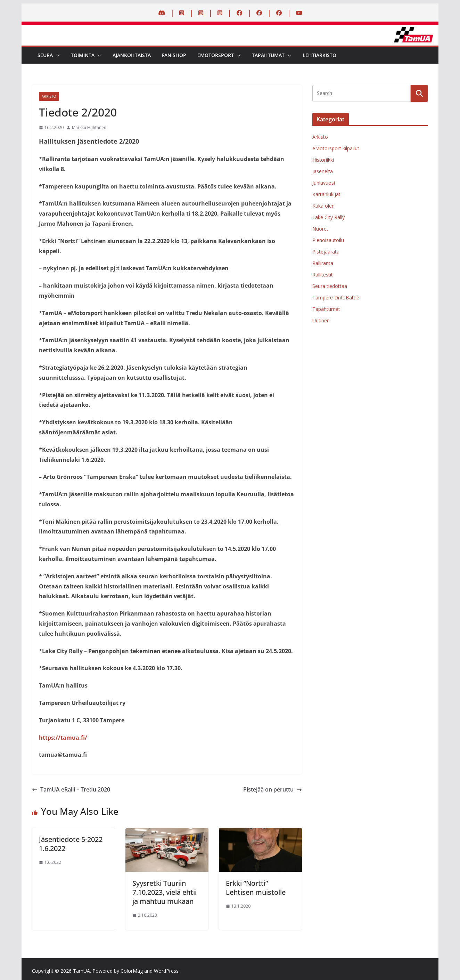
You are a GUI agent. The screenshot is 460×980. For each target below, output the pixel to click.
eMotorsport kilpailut (336, 148)
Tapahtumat (268, 55)
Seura (45, 55)
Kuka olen (323, 206)
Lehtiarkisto (319, 55)
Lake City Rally (328, 217)
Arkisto (49, 96)
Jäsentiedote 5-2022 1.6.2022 (71, 844)
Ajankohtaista (132, 55)
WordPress (166, 971)
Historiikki (323, 160)
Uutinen (321, 320)
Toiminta (83, 55)
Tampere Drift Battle (336, 298)
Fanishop (174, 55)
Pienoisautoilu (328, 240)
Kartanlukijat (326, 194)
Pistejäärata (326, 252)
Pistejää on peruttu (273, 789)
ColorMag (132, 971)
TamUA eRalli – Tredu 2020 (71, 789)
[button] (56, 55)
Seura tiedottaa (330, 286)
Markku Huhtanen (89, 127)
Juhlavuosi (324, 183)
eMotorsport (216, 55)
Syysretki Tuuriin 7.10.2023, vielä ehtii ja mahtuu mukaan (165, 892)
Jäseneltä (323, 171)
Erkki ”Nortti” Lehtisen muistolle (256, 888)
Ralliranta (323, 263)
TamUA (81, 971)
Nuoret (320, 229)
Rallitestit (323, 275)
